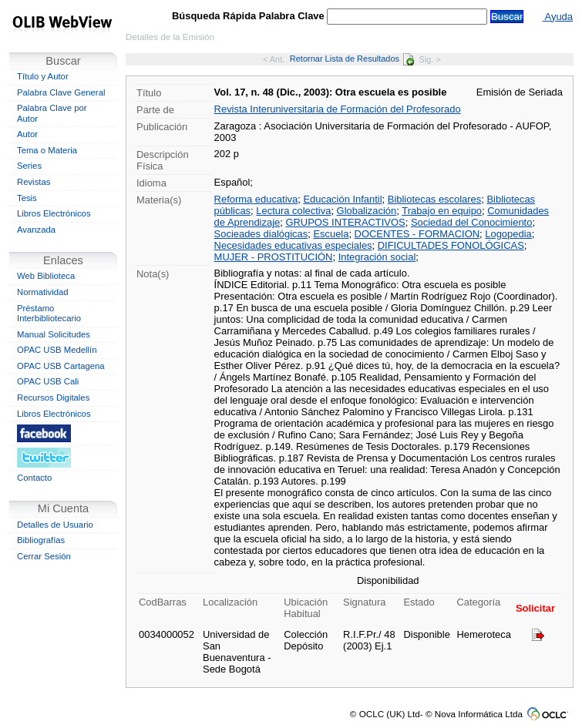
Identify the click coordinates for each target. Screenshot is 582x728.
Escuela (331, 234)
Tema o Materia (47, 150)
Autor (27, 134)
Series (29, 166)
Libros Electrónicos (54, 213)
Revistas (34, 182)
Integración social (377, 257)
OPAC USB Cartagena (61, 366)
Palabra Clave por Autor (52, 113)
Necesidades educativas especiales (293, 245)
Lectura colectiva (293, 211)
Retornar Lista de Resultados (352, 59)
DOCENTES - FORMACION (417, 234)
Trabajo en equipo (442, 211)
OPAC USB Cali (48, 381)
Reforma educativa (256, 199)
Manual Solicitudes (54, 334)
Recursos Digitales (53, 398)
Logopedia (508, 234)
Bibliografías (41, 540)
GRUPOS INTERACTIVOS (345, 222)
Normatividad (43, 292)
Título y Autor (43, 76)
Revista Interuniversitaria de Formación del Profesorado (338, 109)
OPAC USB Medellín (57, 350)
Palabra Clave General (61, 92)
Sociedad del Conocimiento (472, 222)
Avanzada (36, 230)
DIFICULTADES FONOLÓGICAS (451, 245)
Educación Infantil (342, 199)
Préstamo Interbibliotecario (49, 314)
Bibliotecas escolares (435, 199)
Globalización (367, 211)
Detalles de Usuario (55, 525)
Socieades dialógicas (261, 234)
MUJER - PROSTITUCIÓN (274, 257)
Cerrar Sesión (44, 556)
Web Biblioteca (46, 276)
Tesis (27, 198)
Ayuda (558, 17)
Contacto (34, 478)
